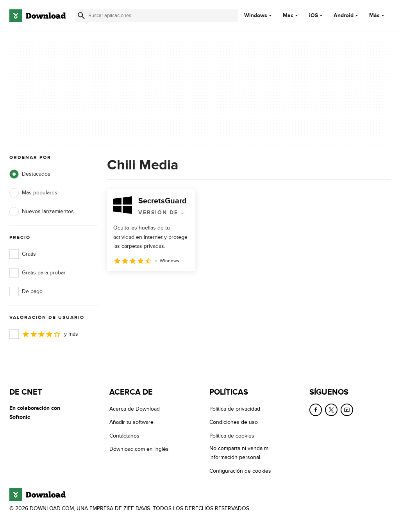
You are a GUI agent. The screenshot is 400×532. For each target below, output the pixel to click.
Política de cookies (232, 436)
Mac (288, 16)
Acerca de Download (135, 409)
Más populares (33, 193)
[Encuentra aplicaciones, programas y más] (156, 16)
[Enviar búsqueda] (81, 16)
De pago (26, 292)
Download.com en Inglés (139, 449)
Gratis (23, 254)
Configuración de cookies (240, 471)
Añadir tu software (131, 422)
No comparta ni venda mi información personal (239, 453)
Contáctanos (124, 436)
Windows (256, 16)
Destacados (30, 174)
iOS (313, 16)
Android (344, 16)
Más (378, 15)
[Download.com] (37, 16)
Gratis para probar (37, 273)
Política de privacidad (235, 409)
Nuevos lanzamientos (42, 212)
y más (44, 334)
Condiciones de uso (234, 422)
